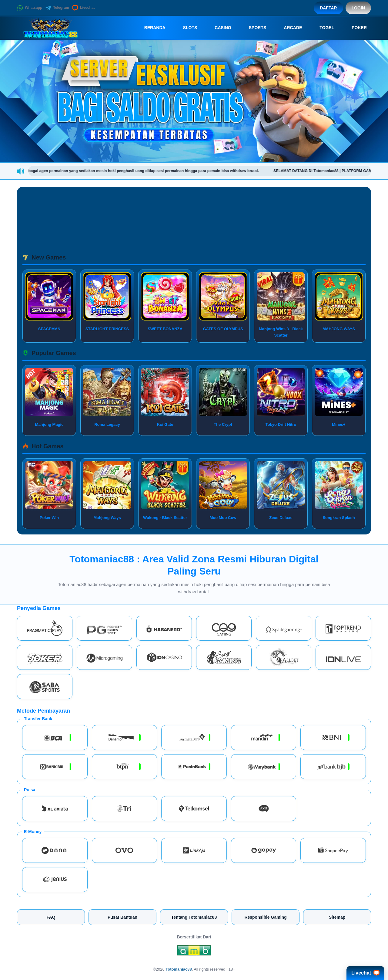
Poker (355, 28)
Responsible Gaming (265, 917)
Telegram (57, 8)
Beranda (151, 28)
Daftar (328, 8)
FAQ (51, 917)
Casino (219, 28)
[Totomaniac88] (50, 28)
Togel (323, 28)
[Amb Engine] (194, 952)
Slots (186, 28)
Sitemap (337, 917)
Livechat (84, 8)
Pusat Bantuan (122, 917)
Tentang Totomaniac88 (194, 917)
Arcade (289, 28)
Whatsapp (30, 8)
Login (358, 8)
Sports (253, 28)
